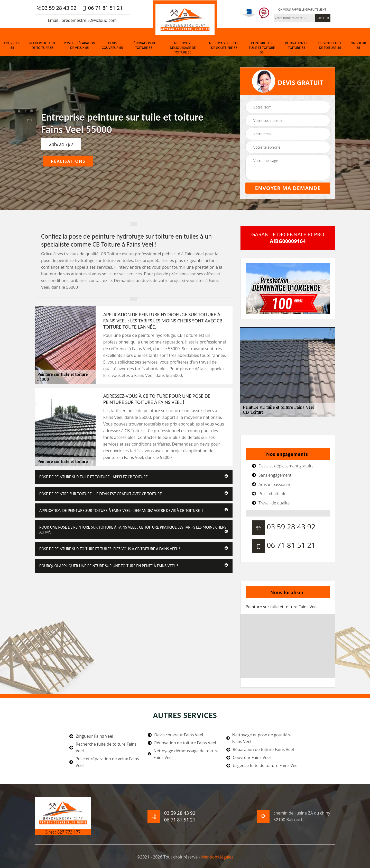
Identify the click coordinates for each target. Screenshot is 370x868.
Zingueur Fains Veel (91, 736)
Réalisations (68, 161)
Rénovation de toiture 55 (144, 45)
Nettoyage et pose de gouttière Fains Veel (259, 738)
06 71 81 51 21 (102, 8)
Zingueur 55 (358, 45)
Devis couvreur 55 (112, 45)
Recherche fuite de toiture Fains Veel (103, 747)
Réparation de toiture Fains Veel (260, 749)
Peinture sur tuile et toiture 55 (262, 48)
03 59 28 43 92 (56, 8)
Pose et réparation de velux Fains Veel (104, 762)
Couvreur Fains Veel (249, 757)
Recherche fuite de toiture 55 (43, 45)
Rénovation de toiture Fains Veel (182, 743)
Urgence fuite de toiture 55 (330, 45)
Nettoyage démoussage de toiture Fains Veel (183, 754)
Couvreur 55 (12, 45)
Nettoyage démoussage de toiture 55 (183, 48)
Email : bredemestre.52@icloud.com (82, 20)
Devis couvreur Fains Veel (175, 735)
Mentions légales (217, 857)
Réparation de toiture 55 (297, 45)
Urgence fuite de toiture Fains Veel (262, 765)
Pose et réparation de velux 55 (80, 45)
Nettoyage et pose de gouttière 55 (224, 45)
